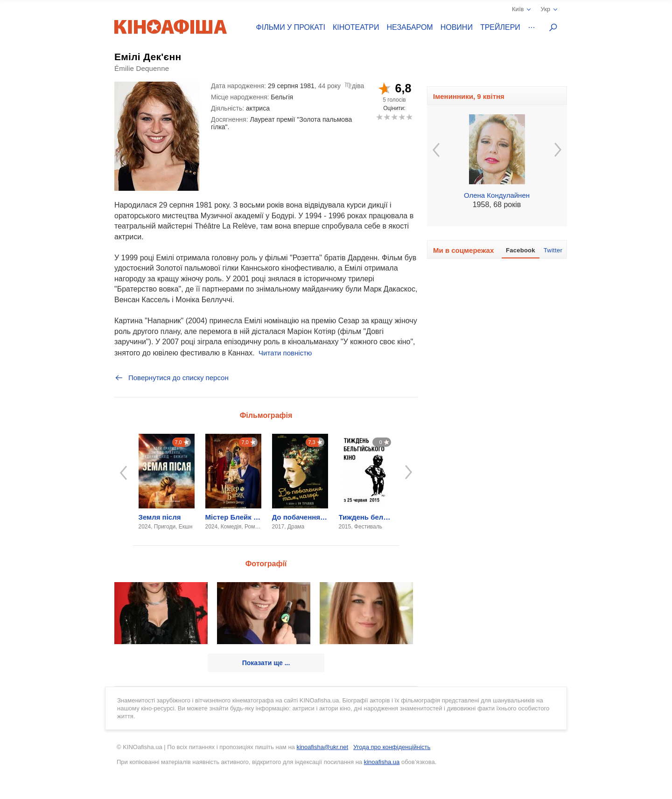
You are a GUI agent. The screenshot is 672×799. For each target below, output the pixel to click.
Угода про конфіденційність (392, 747)
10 (409, 117)
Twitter (553, 250)
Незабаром (410, 27)
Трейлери (500, 27)
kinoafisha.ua (382, 762)
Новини (457, 27)
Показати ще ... (266, 663)
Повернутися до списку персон (171, 378)
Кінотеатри (356, 27)
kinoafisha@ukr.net (322, 747)
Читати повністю (285, 353)
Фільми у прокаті (291, 27)
